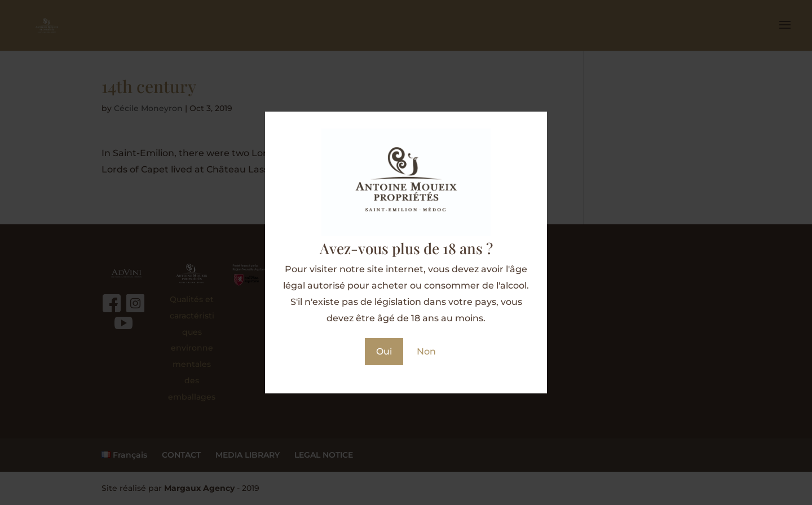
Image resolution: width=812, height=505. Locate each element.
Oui (384, 351)
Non (426, 351)
